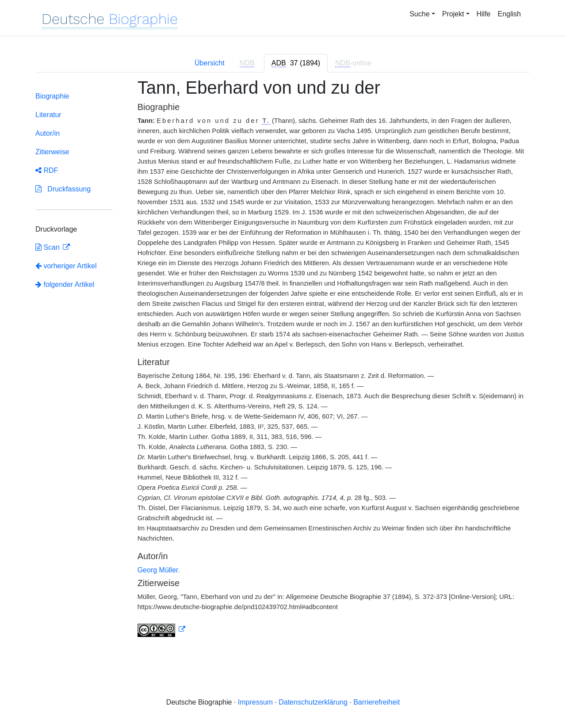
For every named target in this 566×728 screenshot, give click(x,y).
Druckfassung (63, 189)
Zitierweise (52, 152)
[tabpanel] (283, 363)
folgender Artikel (65, 284)
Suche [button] (419, 14)
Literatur (48, 115)
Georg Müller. (159, 570)
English (509, 14)
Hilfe (484, 14)
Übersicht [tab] (210, 63)
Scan (48, 247)
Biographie (52, 96)
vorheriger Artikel (66, 266)
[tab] (296, 63)
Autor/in (48, 133)
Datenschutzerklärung (313, 702)
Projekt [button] (453, 14)
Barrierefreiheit (377, 702)
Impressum (255, 702)
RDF (47, 170)
